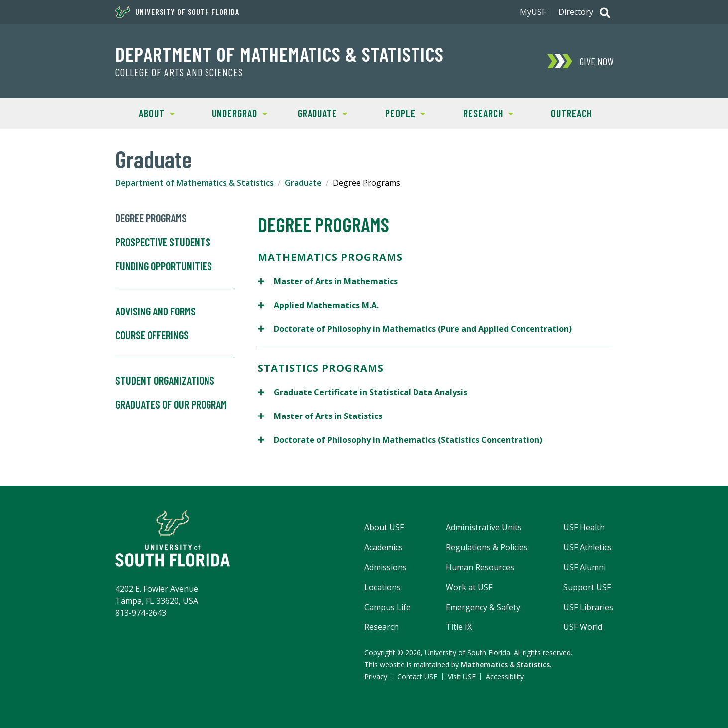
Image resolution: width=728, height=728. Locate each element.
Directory (576, 12)
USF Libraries (588, 607)
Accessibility (505, 676)
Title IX (459, 627)
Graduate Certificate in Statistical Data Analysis (363, 392)
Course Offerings (175, 344)
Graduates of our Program (171, 405)
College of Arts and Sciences (179, 72)
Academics (383, 547)
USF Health (584, 527)
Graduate (314, 113)
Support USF (587, 587)
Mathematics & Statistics (505, 665)
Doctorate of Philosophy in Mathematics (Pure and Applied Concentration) (415, 329)
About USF (384, 527)
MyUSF (533, 12)
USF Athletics (587, 547)
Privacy (376, 676)
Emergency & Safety (483, 607)
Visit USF (462, 676)
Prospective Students (163, 242)
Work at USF (469, 587)
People (395, 113)
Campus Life (387, 607)
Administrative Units (484, 527)
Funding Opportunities (175, 275)
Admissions (385, 567)
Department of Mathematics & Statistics (280, 54)
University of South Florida (177, 12)
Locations (382, 587)
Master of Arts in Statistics (320, 416)
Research (480, 113)
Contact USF (417, 676)
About (145, 113)
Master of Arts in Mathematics (328, 281)
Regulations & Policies (487, 547)
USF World (583, 627)
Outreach (571, 113)
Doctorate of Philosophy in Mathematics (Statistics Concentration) (400, 440)
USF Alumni (584, 567)
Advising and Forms (156, 312)
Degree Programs (151, 218)
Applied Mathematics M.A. (318, 305)
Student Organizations (165, 381)
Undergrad (233, 113)
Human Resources (480, 567)
